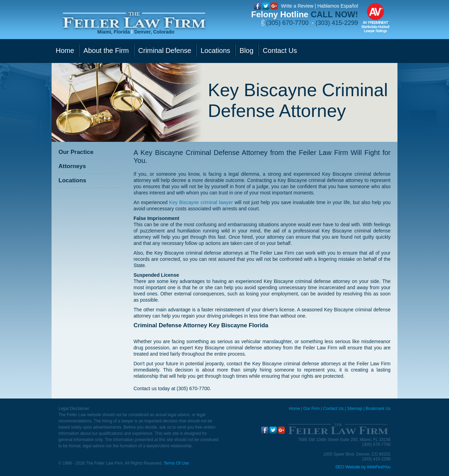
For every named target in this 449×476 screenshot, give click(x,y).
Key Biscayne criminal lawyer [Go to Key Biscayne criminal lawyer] (201, 202)
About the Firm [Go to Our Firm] (106, 51)
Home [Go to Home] (65, 51)
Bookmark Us (378, 409)
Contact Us (333, 409)
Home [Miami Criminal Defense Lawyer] (294, 409)
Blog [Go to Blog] (247, 51)
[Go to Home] (134, 20)
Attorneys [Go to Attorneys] (72, 166)
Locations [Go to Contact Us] (216, 51)
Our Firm (311, 409)
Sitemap (355, 409)
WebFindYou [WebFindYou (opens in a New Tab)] (379, 467)
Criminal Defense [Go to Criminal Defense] (165, 51)
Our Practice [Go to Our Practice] (76, 152)
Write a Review (297, 6)
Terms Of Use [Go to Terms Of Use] (176, 463)
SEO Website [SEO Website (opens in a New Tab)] (348, 467)
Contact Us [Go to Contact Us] (280, 51)
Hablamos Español (338, 6)
